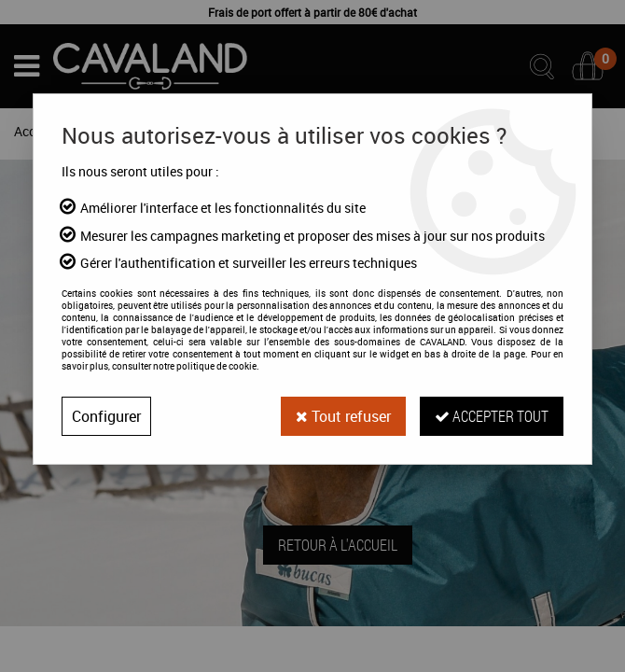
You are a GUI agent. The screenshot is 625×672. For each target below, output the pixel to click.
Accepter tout (492, 416)
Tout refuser (343, 416)
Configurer (106, 416)
